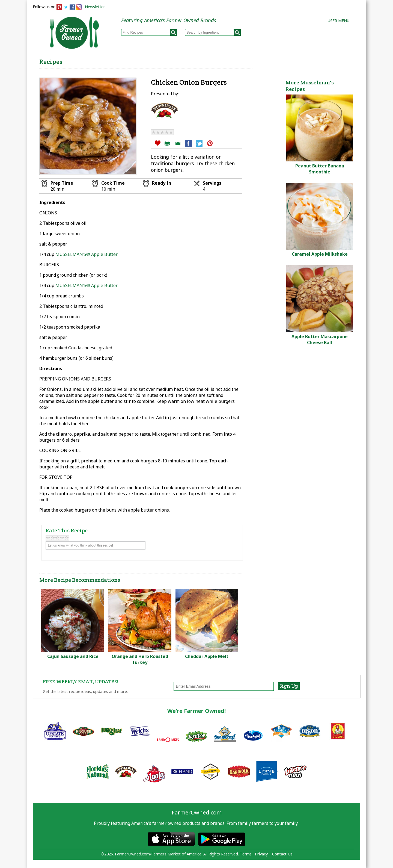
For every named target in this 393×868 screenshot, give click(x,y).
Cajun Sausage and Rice (73, 656)
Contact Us (282, 854)
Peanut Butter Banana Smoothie (320, 169)
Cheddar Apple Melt (207, 656)
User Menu (339, 21)
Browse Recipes (133, 60)
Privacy (261, 854)
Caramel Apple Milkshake (320, 254)
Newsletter (95, 7)
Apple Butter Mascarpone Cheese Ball (320, 339)
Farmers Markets (330, 60)
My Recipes (178, 60)
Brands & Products (275, 60)
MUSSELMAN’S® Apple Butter (87, 254)
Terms (246, 854)
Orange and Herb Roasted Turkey (140, 659)
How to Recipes (222, 60)
